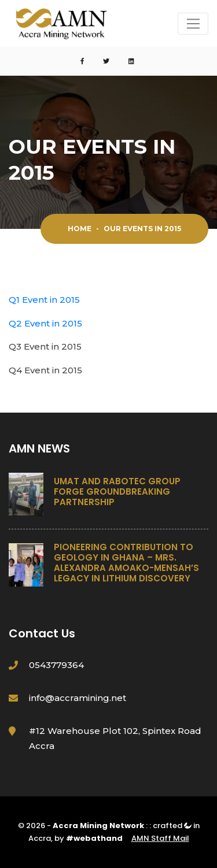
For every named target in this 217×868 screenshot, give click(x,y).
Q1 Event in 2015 (44, 300)
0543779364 (56, 665)
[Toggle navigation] (193, 24)
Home (80, 229)
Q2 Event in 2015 (45, 323)
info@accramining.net (78, 698)
